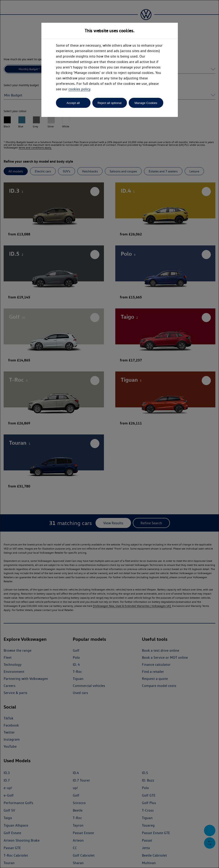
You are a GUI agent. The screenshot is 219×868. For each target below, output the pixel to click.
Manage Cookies (146, 103)
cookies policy (79, 89)
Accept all (73, 103)
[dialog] (109, 434)
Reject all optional (109, 103)
